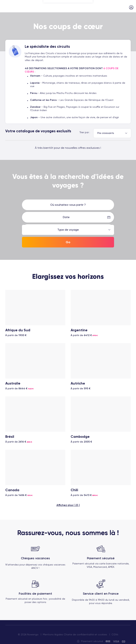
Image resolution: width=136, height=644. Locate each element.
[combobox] (112, 133)
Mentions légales (53, 632)
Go (68, 242)
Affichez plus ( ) (68, 503)
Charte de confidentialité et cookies (85, 632)
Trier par (84, 132)
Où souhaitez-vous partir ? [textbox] (68, 205)
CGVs (115, 632)
